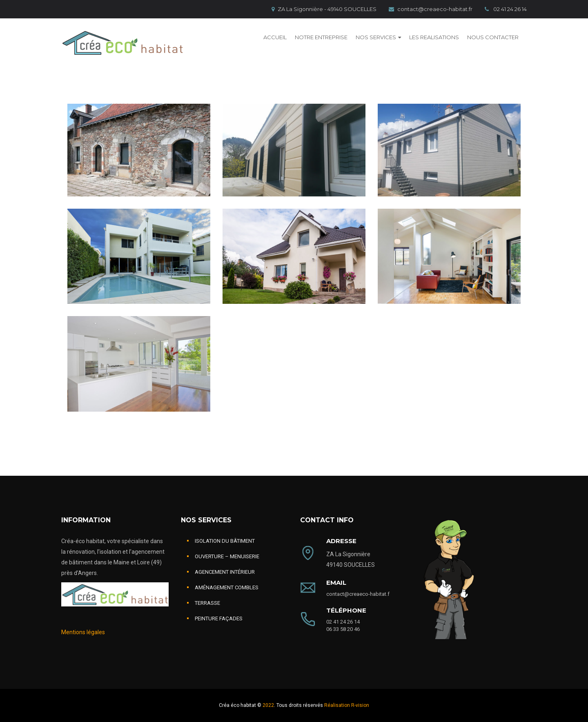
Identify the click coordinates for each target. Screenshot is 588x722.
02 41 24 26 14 (506, 9)
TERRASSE (207, 603)
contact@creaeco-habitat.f (358, 594)
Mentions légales (83, 632)
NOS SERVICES (376, 37)
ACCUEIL (275, 37)
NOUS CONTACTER (493, 37)
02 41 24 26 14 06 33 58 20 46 (343, 625)
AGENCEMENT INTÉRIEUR (225, 572)
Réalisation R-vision (347, 705)
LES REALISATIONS (434, 37)
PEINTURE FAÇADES (219, 618)
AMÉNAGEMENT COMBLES (227, 587)
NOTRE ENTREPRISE (321, 37)
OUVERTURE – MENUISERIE (227, 556)
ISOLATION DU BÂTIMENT (225, 541)
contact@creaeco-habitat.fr (431, 9)
